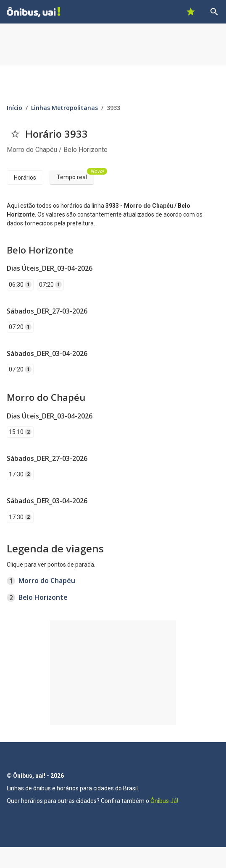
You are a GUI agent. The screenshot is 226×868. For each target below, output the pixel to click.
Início (14, 108)
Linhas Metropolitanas (64, 108)
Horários (25, 178)
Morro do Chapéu (47, 580)
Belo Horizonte (43, 597)
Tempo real (75, 175)
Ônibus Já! (164, 801)
